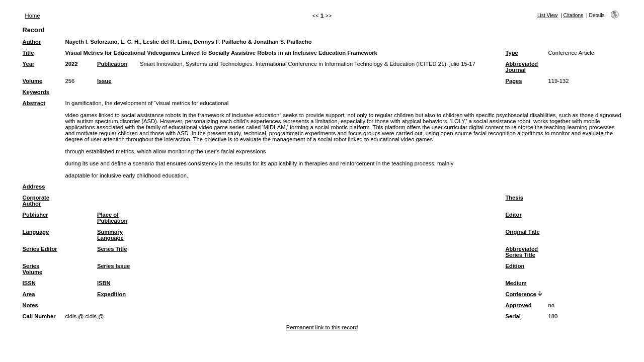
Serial (513, 316)
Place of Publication (112, 218)
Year (29, 64)
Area (29, 294)
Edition (515, 266)
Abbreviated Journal (521, 67)
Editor (513, 215)
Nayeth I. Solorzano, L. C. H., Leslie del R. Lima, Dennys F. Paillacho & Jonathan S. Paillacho (189, 42)
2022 (72, 64)
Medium (516, 283)
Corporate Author (36, 201)
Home (33, 16)
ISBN (104, 283)
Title (28, 53)
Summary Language (110, 235)
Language (36, 232)
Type (511, 53)
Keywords (36, 92)
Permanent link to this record (322, 327)
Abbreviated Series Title (521, 252)
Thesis (514, 198)
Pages (513, 81)
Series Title (112, 249)
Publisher (35, 215)
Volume (33, 81)
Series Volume (33, 269)
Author (32, 42)
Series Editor (40, 249)
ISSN (29, 283)
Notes (30, 305)
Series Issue (113, 266)
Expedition (111, 294)
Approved (518, 305)
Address (34, 187)
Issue (104, 81)
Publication (112, 64)
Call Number (39, 316)
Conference (521, 294)
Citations (574, 15)
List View (548, 15)
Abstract (34, 103)
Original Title (522, 232)
